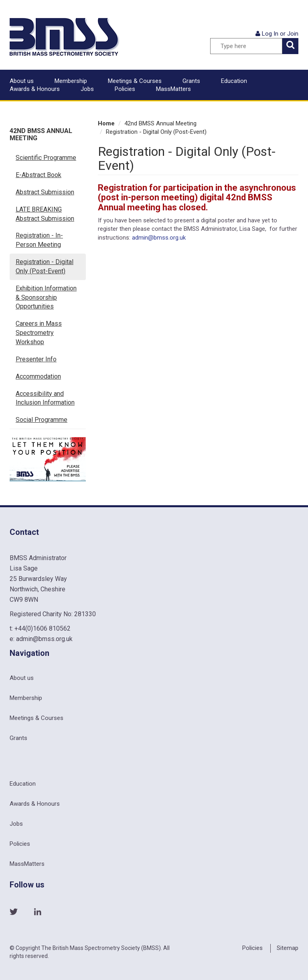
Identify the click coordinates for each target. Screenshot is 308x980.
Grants (191, 81)
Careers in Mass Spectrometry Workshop (39, 333)
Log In (270, 34)
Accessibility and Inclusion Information (45, 398)
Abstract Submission (45, 192)
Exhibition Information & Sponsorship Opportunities (46, 297)
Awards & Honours (35, 89)
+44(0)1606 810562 (43, 628)
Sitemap (288, 948)
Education (234, 81)
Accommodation (38, 376)
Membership (71, 81)
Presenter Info (36, 359)
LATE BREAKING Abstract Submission (45, 214)
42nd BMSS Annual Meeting (41, 134)
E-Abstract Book (38, 175)
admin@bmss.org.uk (159, 238)
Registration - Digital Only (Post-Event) (45, 266)
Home (106, 123)
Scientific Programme (46, 158)
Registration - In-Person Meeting (39, 240)
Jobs (87, 89)
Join (293, 34)
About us (22, 81)
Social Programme (42, 420)
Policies (125, 89)
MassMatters (173, 89)
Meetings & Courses (135, 81)
